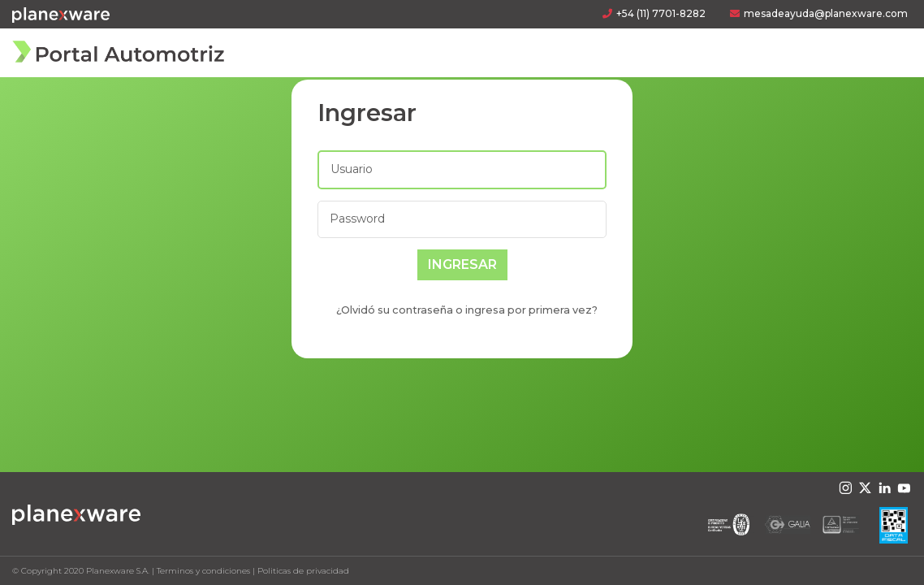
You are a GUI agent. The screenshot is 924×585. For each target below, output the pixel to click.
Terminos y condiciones (203, 571)
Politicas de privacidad (303, 571)
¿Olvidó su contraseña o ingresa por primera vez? (467, 310)
